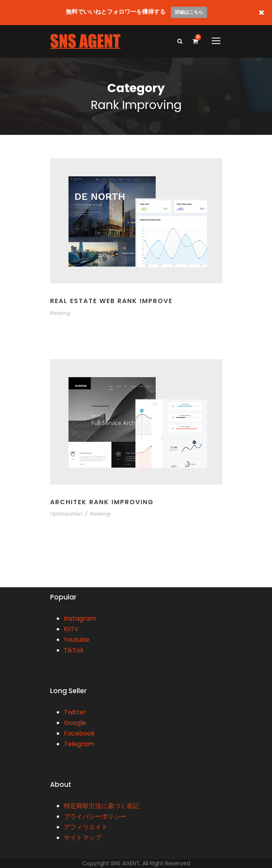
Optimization (66, 514)
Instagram (80, 618)
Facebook (79, 733)
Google (75, 723)
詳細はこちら (189, 12)
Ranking (60, 313)
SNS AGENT (125, 863)
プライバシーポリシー (95, 816)
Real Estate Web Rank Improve (111, 301)
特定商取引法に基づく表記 (101, 806)
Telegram (79, 744)
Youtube (77, 640)
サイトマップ (83, 838)
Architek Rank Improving (102, 502)
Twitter (75, 712)
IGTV (71, 629)
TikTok (74, 650)
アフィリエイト (86, 827)
